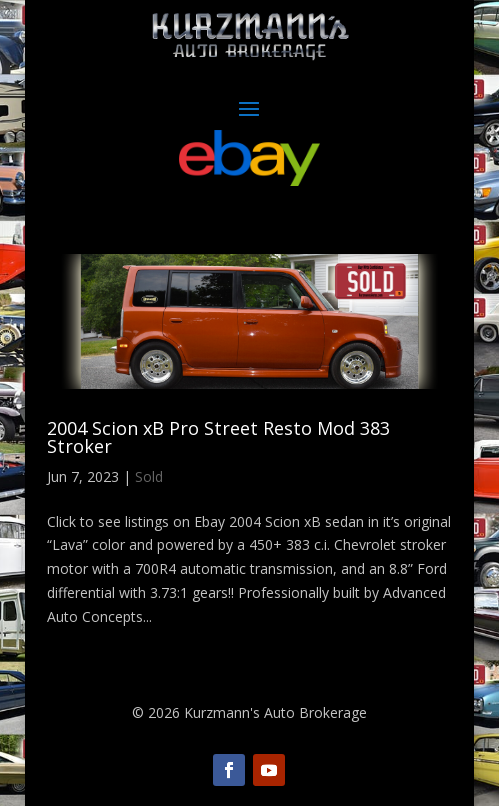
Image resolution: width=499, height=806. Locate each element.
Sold (149, 476)
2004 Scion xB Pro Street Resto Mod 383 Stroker (218, 437)
